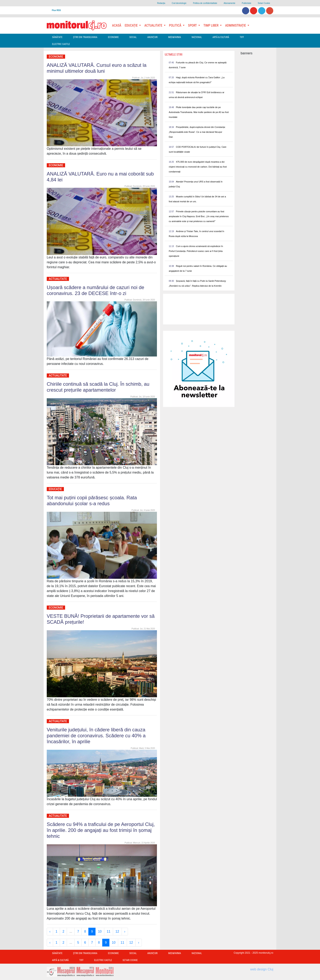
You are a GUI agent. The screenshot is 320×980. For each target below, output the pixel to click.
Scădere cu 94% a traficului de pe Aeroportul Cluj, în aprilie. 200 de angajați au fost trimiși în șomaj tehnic (101, 830)
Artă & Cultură (221, 37)
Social (133, 37)
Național (197, 37)
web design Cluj (262, 969)
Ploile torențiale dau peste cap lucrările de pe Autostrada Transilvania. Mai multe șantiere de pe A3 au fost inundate (199, 112)
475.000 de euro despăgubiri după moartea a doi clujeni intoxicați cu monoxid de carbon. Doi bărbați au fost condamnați (198, 167)
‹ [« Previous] (50, 931)
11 (109, 931)
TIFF (242, 37)
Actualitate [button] (154, 25)
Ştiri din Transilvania (85, 37)
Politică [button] (176, 25)
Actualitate (58, 279)
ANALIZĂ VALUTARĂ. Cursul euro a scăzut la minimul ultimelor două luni (97, 68)
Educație (55, 489)
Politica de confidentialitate (205, 3)
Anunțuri (153, 37)
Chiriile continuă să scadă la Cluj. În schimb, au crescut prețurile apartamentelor (98, 387)
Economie (113, 37)
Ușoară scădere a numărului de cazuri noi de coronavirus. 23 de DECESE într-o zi (96, 290)
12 (117, 931)
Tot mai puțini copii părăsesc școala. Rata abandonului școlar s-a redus (92, 501)
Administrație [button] (236, 25)
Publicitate (247, 3)
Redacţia (161, 3)
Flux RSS (56, 10)
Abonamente (229, 3)
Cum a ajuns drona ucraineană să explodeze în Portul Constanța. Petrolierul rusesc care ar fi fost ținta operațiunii (196, 251)
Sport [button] (193, 25)
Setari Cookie (264, 3)
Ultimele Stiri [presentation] (174, 55)
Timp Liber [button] (211, 25)
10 (100, 931)
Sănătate (57, 37)
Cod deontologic (179, 3)
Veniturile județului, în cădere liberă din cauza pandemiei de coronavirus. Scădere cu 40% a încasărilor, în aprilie (96, 736)
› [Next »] (125, 931)
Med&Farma (175, 37)
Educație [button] (132, 25)
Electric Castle (61, 44)
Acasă (117, 25)
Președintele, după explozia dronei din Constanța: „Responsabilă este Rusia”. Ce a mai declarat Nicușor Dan (197, 132)
